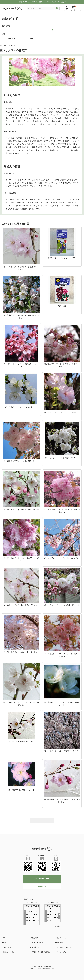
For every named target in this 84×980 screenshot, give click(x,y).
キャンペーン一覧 (36, 943)
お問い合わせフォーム (42, 879)
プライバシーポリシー (65, 947)
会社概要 (60, 943)
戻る (42, 821)
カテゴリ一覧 (61, 938)
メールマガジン (62, 952)
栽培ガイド (7, 947)
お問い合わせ (35, 947)
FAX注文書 (42, 887)
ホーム (6, 938)
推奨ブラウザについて (11, 952)
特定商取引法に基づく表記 (40, 952)
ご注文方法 (34, 938)
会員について (8, 943)
